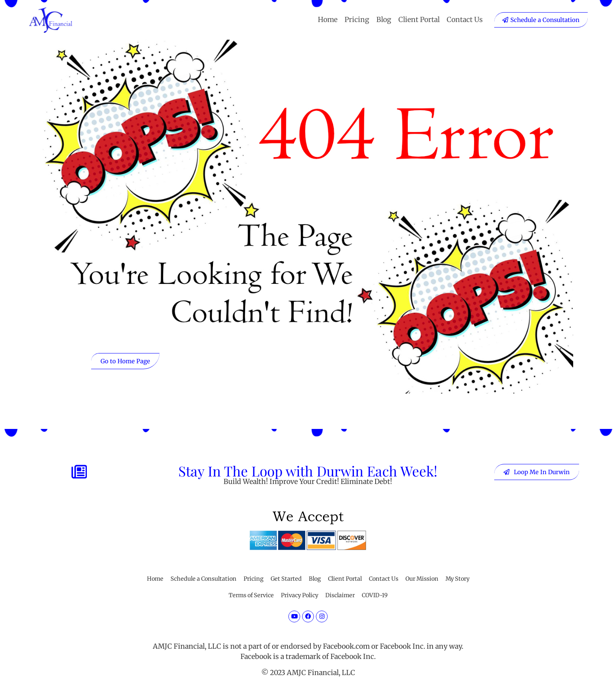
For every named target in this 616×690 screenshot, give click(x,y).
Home (328, 20)
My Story (457, 579)
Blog (384, 20)
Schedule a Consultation (203, 579)
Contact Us (465, 20)
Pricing (357, 20)
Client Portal (419, 20)
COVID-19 (375, 595)
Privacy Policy (300, 595)
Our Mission (422, 579)
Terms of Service (251, 595)
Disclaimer (340, 595)
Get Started (286, 579)
